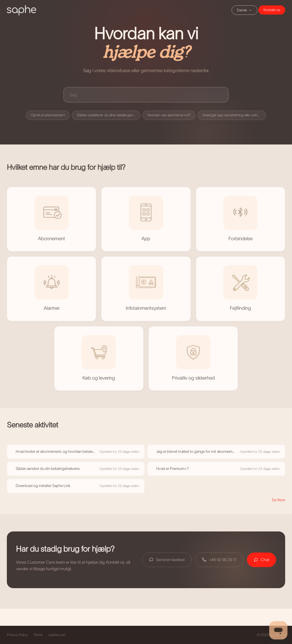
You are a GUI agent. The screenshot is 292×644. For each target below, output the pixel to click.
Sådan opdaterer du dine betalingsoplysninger (109, 115)
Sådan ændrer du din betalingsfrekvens (48, 469)
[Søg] (146, 95)
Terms (38, 635)
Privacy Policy (17, 635)
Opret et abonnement (48, 115)
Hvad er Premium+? (173, 469)
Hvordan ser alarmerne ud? (169, 115)
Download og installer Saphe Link (43, 486)
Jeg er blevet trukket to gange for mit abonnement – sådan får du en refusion (196, 452)
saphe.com (57, 635)
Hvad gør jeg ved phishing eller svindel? (233, 115)
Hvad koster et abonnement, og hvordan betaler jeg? (56, 452)
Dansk (245, 10)
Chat (272, 10)
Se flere (278, 500)
